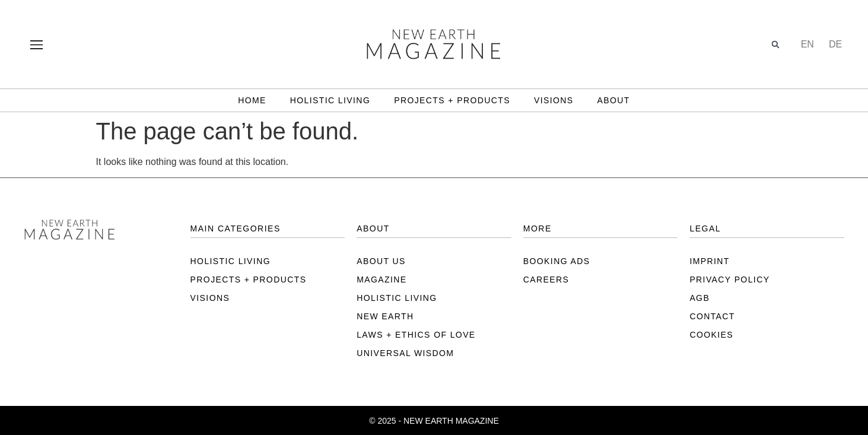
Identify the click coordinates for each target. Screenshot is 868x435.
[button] (776, 44)
